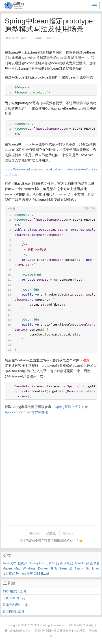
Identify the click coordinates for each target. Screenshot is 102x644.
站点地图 (80, 631)
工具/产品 (52, 563)
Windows (29, 568)
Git (87, 568)
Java (6, 563)
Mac (17, 568)
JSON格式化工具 (14, 591)
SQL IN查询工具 (14, 598)
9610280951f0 (62, 631)
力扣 (13, 563)
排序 (30, 574)
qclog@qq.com (22, 631)
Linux (96, 568)
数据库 (23, 563)
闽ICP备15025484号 (81, 625)
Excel (45, 574)
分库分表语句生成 (15, 605)
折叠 (13, 209)
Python (21, 574)
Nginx (79, 568)
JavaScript (81, 563)
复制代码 (89, 208)
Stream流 (66, 568)
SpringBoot (36, 563)
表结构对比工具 (13, 611)
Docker (43, 568)
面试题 (95, 563)
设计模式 (9, 574)
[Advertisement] (51, 470)
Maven (7, 568)
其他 (54, 568)
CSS (37, 574)
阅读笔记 (67, 563)
